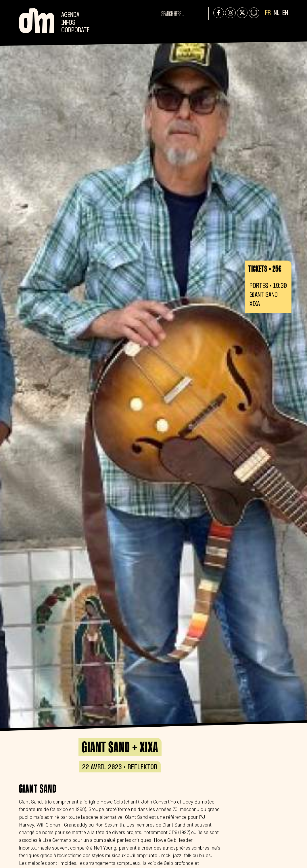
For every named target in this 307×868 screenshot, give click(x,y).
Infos (68, 23)
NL (277, 13)
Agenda (70, 15)
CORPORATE (75, 30)
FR (268, 13)
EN (285, 13)
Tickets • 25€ (265, 269)
